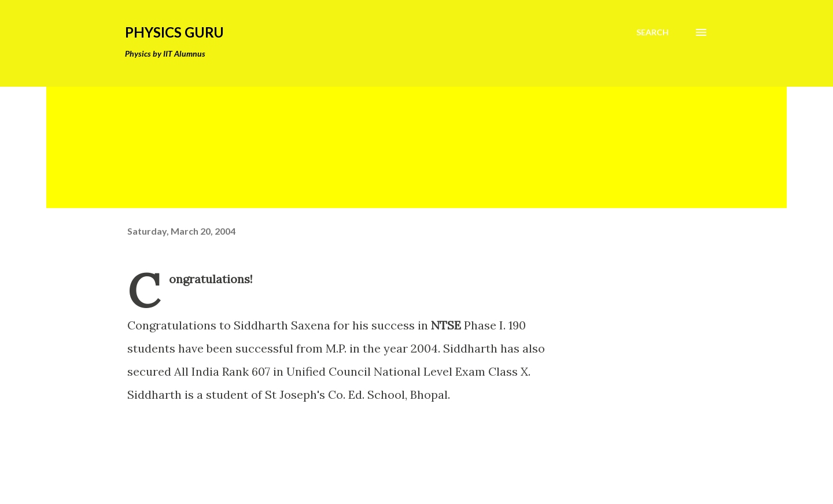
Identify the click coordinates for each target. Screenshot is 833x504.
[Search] (653, 32)
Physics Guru (174, 32)
